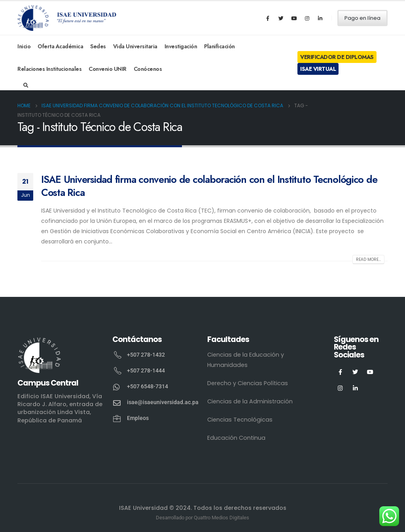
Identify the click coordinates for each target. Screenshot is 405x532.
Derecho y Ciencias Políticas (248, 383)
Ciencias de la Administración (250, 401)
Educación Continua (236, 438)
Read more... (368, 259)
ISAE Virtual (318, 69)
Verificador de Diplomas (337, 57)
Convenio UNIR (108, 69)
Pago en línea (362, 18)
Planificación (220, 46)
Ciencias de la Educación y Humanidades (246, 360)
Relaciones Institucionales (49, 69)
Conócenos (148, 69)
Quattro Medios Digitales (221, 518)
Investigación (181, 46)
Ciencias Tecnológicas (240, 420)
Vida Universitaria (135, 46)
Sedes (98, 46)
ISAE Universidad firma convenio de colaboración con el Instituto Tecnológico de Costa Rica (209, 186)
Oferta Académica (60, 46)
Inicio (24, 46)
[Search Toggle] (26, 85)
